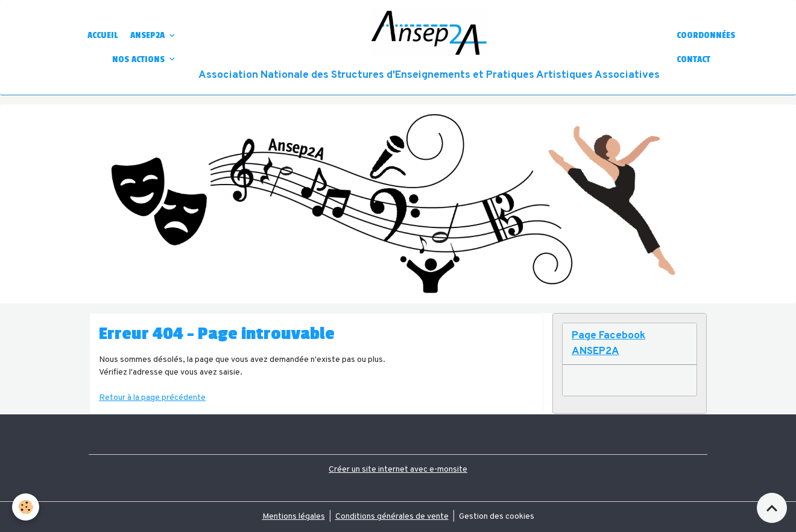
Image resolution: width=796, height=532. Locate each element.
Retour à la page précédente (152, 398)
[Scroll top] (772, 508)
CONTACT (693, 59)
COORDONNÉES (706, 35)
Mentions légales (294, 517)
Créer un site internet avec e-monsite (398, 470)
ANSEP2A (149, 35)
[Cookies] (26, 507)
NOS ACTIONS (140, 59)
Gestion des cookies (497, 517)
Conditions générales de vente (392, 517)
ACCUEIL (103, 35)
